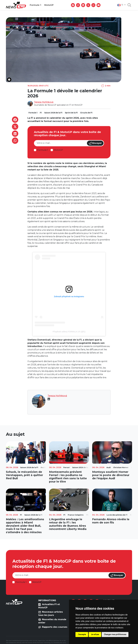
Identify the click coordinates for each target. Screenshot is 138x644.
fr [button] (121, 5)
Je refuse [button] (95, 634)
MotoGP (49, 5)
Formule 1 (35, 5)
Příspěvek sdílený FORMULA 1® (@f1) (69, 332)
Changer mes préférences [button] (115, 634)
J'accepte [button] (82, 634)
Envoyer (95, 143)
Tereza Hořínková (44, 102)
